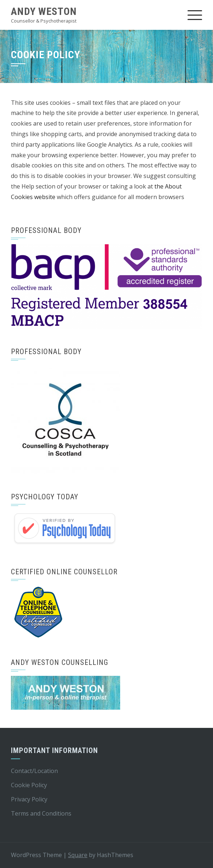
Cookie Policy (29, 785)
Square (78, 855)
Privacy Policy (29, 799)
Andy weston (44, 11)
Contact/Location (34, 771)
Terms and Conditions (41, 813)
